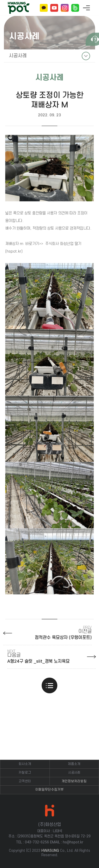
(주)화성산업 (19, 8)
